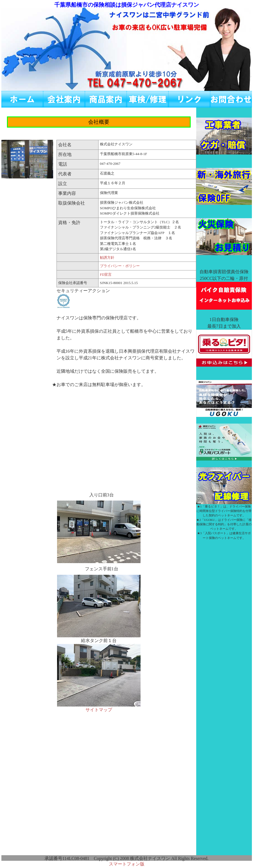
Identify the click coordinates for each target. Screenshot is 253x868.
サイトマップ (99, 710)
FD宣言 (106, 274)
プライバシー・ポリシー (120, 266)
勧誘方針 (107, 258)
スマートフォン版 (127, 864)
